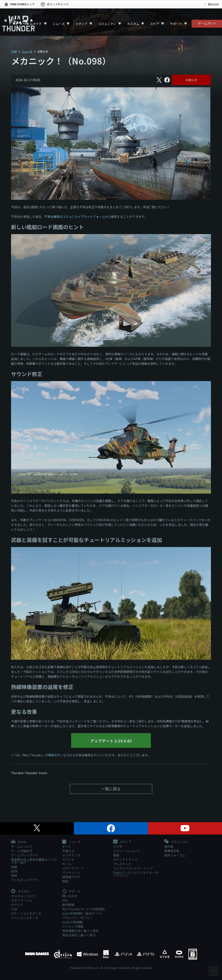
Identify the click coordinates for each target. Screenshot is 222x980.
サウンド (17, 905)
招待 (14, 871)
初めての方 (213, 4)
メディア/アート (73, 868)
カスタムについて (23, 896)
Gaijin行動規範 (73, 922)
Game (19, 842)
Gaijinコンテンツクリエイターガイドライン (135, 874)
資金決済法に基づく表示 (79, 935)
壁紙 (116, 855)
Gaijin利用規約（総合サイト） (83, 913)
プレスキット (122, 864)
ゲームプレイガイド (25, 855)
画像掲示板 (172, 851)
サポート (176, 24)
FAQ (65, 900)
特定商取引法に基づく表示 (80, 931)
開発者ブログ (71, 877)
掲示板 (169, 846)
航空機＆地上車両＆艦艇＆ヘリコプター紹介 (34, 861)
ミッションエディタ (25, 918)
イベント (68, 859)
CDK (14, 909)
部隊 (14, 876)
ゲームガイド (33, 24)
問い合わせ (70, 896)
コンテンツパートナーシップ (133, 868)
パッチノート (71, 873)
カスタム (133, 24)
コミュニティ (107, 24)
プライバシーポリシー (77, 918)
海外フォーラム (175, 855)
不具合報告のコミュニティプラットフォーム (75, 216)
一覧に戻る (111, 789)
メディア (81, 24)
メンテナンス (71, 855)
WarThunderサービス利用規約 (83, 909)
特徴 (14, 867)
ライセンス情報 (73, 926)
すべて (67, 846)
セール (67, 864)
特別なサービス (59, 755)
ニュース (59, 24)
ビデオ (118, 846)
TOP (14, 51)
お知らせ (191, 80)
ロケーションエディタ (26, 913)
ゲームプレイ (207, 23)
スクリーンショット (127, 851)
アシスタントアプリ (25, 880)
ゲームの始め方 (22, 851)
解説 (65, 881)
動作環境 (68, 905)
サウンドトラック (125, 859)
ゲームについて (22, 846)
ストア (155, 24)
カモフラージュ (22, 900)
